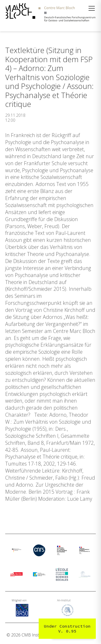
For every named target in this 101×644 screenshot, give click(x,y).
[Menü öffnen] (92, 8)
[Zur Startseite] (50, 13)
